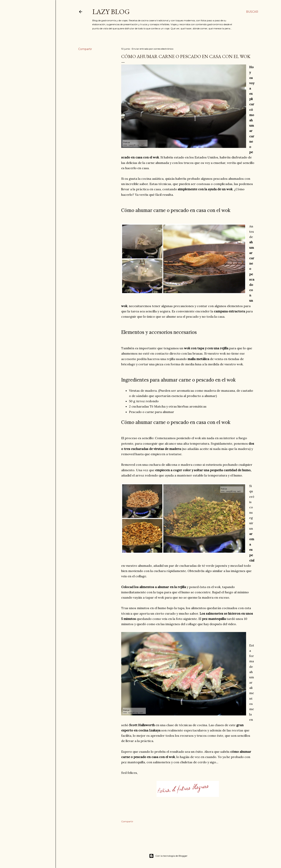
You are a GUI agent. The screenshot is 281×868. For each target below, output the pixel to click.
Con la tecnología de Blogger (168, 856)
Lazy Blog (111, 12)
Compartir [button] (85, 49)
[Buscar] (252, 12)
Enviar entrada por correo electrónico (153, 49)
